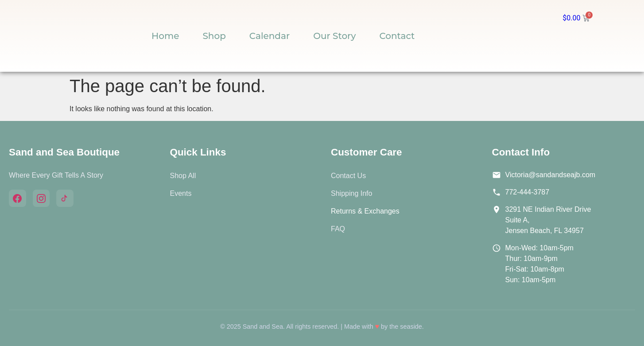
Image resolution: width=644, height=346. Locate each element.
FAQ (338, 229)
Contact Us (348, 176)
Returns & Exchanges (365, 211)
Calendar (270, 36)
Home (165, 36)
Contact (397, 36)
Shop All (183, 176)
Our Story (334, 36)
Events (181, 193)
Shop (214, 36)
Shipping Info (351, 193)
